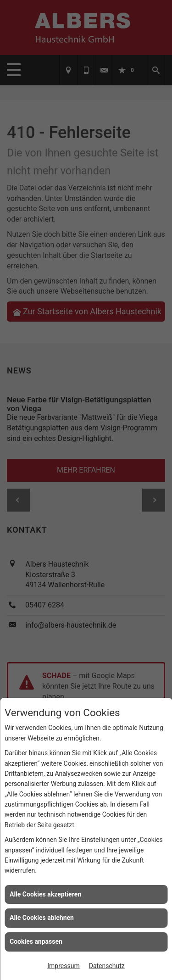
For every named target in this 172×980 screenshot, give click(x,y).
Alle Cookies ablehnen (42, 918)
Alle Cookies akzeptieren (45, 894)
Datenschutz (107, 966)
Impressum (63, 966)
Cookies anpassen (36, 941)
